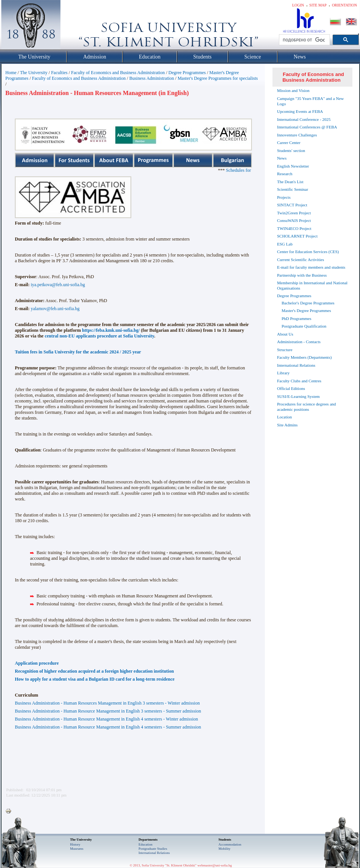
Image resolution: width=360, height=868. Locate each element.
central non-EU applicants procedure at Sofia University (99, 336)
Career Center (289, 143)
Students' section (291, 150)
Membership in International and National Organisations (312, 285)
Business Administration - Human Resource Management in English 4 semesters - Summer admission (108, 727)
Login (298, 5)
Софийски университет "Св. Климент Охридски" (74, 27)
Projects (284, 197)
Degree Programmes (187, 73)
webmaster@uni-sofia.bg (215, 865)
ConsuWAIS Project (294, 220)
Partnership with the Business (302, 275)
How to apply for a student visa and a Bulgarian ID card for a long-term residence (95, 679)
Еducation (146, 844)
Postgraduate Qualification (304, 326)
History (75, 844)
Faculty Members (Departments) (304, 357)
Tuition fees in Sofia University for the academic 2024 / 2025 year (78, 352)
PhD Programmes (296, 318)
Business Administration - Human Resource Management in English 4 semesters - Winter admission (106, 719)
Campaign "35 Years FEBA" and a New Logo (311, 101)
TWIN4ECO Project (294, 228)
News (282, 158)
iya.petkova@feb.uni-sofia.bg (58, 285)
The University (33, 73)
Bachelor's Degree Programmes (308, 303)
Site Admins (287, 425)
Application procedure (37, 663)
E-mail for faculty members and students (311, 267)
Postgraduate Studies (153, 849)
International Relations (296, 365)
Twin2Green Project (294, 213)
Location (284, 417)
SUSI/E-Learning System (298, 396)
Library (283, 373)
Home (11, 73)
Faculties (59, 73)
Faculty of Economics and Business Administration (118, 73)
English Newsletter (293, 166)
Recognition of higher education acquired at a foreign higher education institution (94, 671)
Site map (318, 5)
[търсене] (304, 40)
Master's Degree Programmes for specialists (218, 78)
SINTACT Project (292, 205)
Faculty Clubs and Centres (299, 381)
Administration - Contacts (299, 342)
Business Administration (152, 78)
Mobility (225, 849)
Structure (285, 350)
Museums (77, 849)
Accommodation (230, 844)
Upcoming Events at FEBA (300, 111)
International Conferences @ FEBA (307, 127)
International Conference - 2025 (304, 119)
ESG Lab (285, 244)
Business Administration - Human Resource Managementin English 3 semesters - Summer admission (108, 711)
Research (285, 174)
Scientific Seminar (293, 189)
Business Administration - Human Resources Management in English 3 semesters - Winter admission (107, 703)
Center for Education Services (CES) (308, 252)
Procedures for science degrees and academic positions (307, 407)
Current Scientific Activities (300, 260)
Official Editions (291, 388)
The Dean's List (290, 182)
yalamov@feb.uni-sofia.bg (55, 309)
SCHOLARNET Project (297, 236)
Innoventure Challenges (297, 135)
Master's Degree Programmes (306, 310)
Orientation (344, 5)
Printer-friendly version (10, 811)
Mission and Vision (293, 90)
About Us (285, 334)
